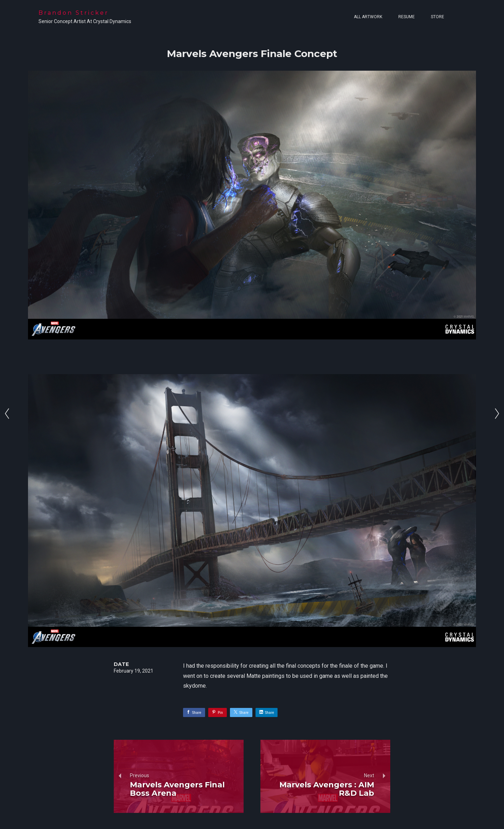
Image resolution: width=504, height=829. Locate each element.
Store (437, 17)
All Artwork (368, 17)
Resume (407, 17)
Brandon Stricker (74, 13)
